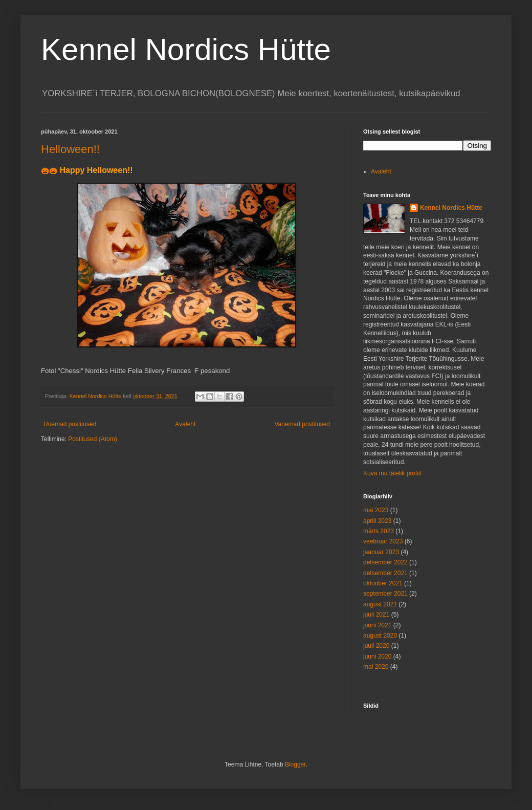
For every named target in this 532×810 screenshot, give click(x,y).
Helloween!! (70, 149)
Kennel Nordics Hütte (186, 49)
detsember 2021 (385, 573)
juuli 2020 (376, 646)
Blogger (295, 764)
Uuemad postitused (70, 424)
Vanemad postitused (302, 424)
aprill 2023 (377, 521)
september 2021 (385, 594)
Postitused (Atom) (92, 439)
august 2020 (380, 636)
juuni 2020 (377, 656)
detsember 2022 (385, 562)
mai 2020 (376, 667)
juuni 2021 (377, 625)
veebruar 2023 (383, 541)
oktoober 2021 (383, 583)
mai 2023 (376, 510)
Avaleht (186, 424)
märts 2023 (379, 531)
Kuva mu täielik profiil (392, 473)
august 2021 (380, 604)
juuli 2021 (376, 615)
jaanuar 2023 (381, 552)
